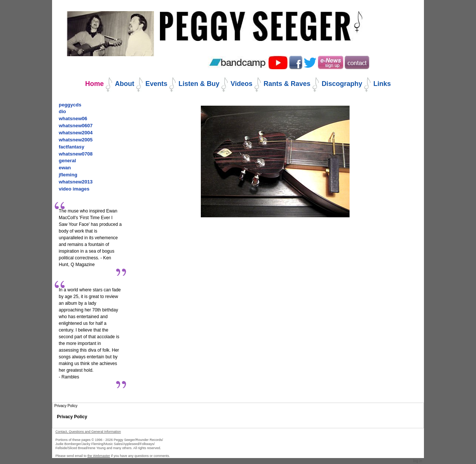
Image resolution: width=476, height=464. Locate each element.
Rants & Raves (287, 84)
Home (94, 84)
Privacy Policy (72, 417)
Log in (418, 461)
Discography (342, 84)
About (125, 84)
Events (156, 84)
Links (382, 84)
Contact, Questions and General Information (88, 432)
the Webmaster (99, 456)
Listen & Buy (199, 84)
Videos (242, 84)
